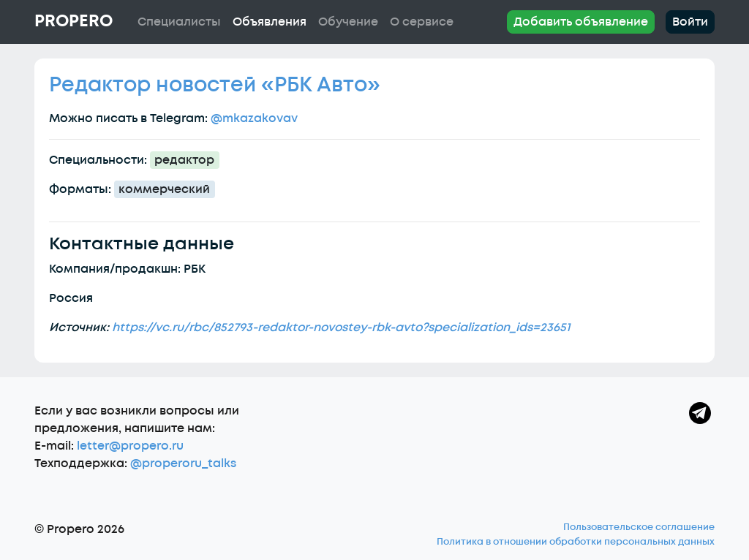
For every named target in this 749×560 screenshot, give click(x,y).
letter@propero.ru (130, 446)
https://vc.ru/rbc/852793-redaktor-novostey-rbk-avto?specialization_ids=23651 (341, 328)
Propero (74, 21)
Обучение (348, 22)
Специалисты (179, 22)
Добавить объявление (581, 22)
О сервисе (422, 22)
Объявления (270, 22)
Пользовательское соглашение (639, 527)
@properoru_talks (183, 463)
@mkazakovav (254, 118)
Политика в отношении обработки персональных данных (576, 542)
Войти (690, 22)
